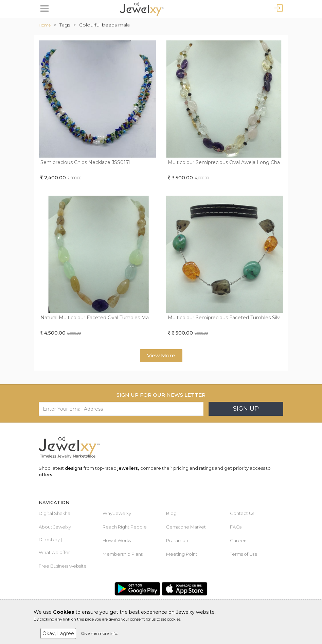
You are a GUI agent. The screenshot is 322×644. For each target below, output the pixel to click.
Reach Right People (125, 527)
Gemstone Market (186, 527)
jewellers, (128, 468)
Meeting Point (182, 554)
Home (45, 25)
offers (46, 475)
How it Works (117, 540)
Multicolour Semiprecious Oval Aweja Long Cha (224, 162)
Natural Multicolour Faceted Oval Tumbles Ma (95, 318)
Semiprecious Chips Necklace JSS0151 (85, 162)
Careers (239, 540)
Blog (171, 513)
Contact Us (242, 513)
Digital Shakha (55, 513)
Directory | (50, 539)
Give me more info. (100, 633)
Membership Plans (123, 554)
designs (74, 468)
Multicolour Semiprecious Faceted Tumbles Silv (224, 318)
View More (161, 355)
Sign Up (246, 409)
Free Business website (63, 566)
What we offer (54, 552)
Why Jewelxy (117, 513)
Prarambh (177, 540)
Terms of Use (244, 554)
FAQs (236, 527)
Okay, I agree (58, 633)
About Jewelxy (55, 527)
